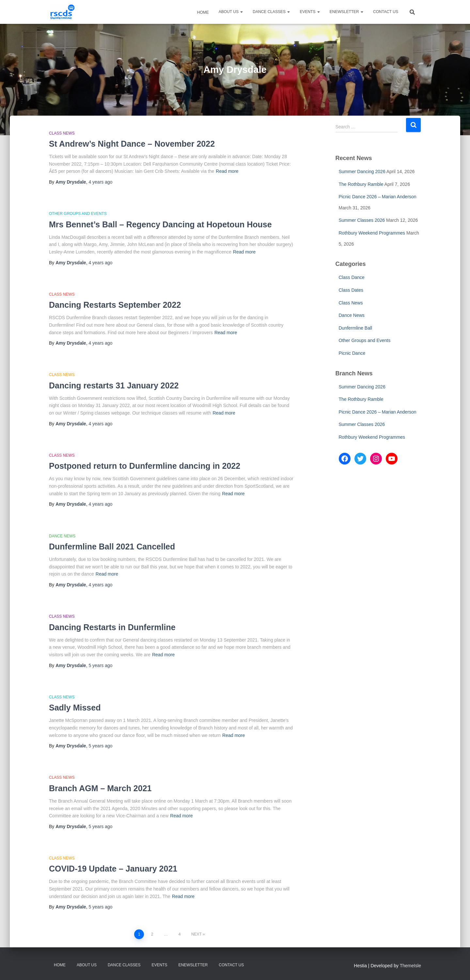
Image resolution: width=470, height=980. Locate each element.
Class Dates (351, 290)
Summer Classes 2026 (362, 220)
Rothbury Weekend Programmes (372, 233)
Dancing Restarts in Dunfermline (112, 627)
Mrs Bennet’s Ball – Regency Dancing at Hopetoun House (160, 224)
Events (310, 12)
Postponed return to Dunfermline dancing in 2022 (145, 466)
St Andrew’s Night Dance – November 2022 (132, 144)
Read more (227, 171)
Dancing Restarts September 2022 (115, 305)
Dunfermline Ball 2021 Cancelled (112, 547)
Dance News (62, 536)
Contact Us (386, 12)
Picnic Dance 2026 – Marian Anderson (378, 197)
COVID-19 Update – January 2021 (113, 869)
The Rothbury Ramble (361, 184)
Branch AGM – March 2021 (100, 788)
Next (196, 934)
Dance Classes (271, 12)
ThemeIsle (410, 966)
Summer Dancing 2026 (362, 171)
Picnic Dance (352, 353)
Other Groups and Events (78, 214)
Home (203, 12)
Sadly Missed (75, 708)
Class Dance (352, 277)
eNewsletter (346, 12)
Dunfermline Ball (356, 328)
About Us (231, 12)
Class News (62, 133)
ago (100, 182)
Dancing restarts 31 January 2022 (114, 385)
